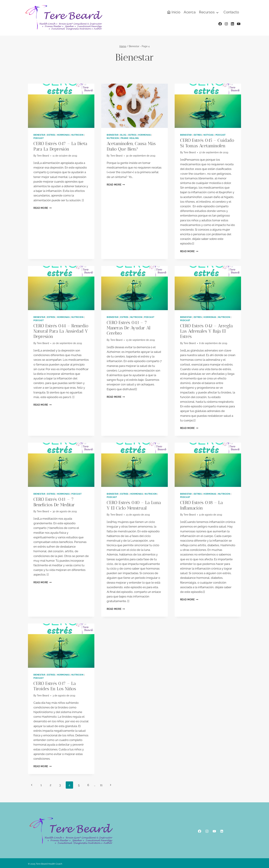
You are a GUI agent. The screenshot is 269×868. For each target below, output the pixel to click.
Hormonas (63, 135)
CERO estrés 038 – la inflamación (201, 505)
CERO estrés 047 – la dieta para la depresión (60, 146)
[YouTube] (214, 831)
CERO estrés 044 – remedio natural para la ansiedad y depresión (61, 331)
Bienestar (39, 135)
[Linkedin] (222, 831)
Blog (123, 135)
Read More (43, 208)
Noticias (209, 135)
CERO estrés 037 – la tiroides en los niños (55, 686)
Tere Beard (43, 156)
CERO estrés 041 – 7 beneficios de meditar (54, 502)
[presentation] (61, 106)
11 (101, 785)
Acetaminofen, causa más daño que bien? (131, 146)
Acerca (190, 12)
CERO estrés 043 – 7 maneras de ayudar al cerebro (129, 328)
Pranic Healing (130, 138)
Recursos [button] (207, 12)
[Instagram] (207, 831)
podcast (39, 138)
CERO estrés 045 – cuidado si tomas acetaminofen (207, 143)
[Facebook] (200, 831)
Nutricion (77, 135)
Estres (51, 135)
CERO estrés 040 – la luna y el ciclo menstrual (134, 505)
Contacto (231, 12)
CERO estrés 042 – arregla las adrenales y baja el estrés (206, 331)
